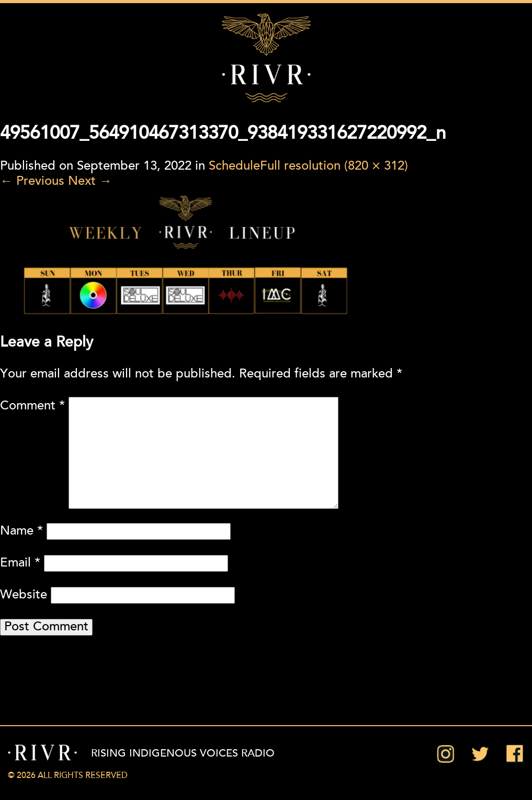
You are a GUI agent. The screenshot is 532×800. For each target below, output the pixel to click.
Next (90, 182)
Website (24, 595)
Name (21, 531)
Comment (32, 406)
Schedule (234, 166)
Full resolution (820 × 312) (334, 166)
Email (20, 563)
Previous (32, 182)
